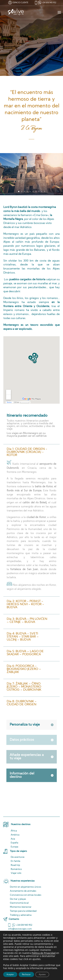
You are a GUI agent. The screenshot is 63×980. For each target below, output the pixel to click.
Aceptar (10, 974)
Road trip (15, 865)
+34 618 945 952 (49, 3)
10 (44, 191)
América (15, 835)
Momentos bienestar (21, 907)
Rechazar (26, 974)
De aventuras (18, 857)
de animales (23, 891)
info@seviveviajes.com (20, 929)
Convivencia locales (26, 895)
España (14, 843)
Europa (14, 847)
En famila (15, 861)
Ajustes (42, 974)
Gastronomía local (19, 903)
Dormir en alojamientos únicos (26, 887)
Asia (13, 839)
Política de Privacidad (44, 953)
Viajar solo (16, 873)
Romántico (16, 869)
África (14, 831)
